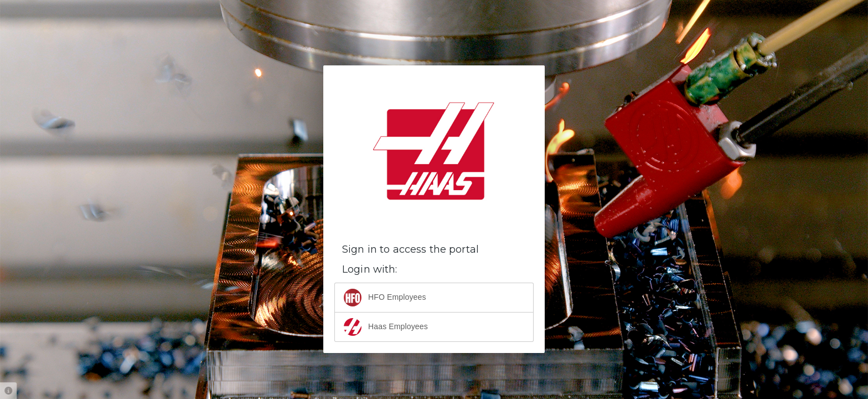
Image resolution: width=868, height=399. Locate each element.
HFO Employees (385, 298)
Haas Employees (386, 327)
